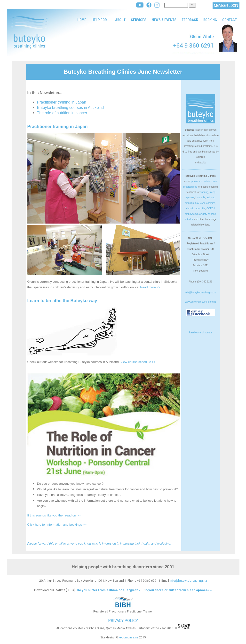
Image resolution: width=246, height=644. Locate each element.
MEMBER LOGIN (226, 6)
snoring (204, 192)
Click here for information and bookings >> (57, 525)
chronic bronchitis (196, 208)
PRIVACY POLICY (123, 621)
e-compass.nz (129, 637)
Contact (230, 20)
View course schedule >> (138, 362)
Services (139, 20)
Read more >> (150, 287)
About (120, 20)
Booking (210, 20)
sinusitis (190, 203)
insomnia (200, 197)
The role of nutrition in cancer (62, 113)
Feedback (190, 20)
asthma (210, 197)
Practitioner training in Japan (62, 102)
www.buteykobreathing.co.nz (201, 302)
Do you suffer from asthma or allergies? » (108, 590)
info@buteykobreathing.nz (188, 581)
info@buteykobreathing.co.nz (201, 293)
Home (82, 20)
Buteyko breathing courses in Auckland (71, 108)
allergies (211, 203)
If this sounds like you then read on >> (54, 515)
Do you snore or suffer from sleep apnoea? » (178, 590)
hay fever (200, 203)
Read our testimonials (201, 333)
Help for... (101, 20)
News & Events (164, 20)
